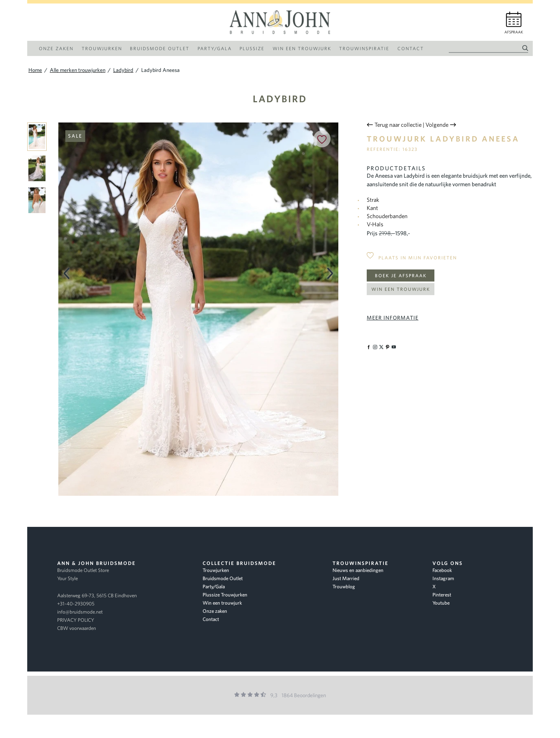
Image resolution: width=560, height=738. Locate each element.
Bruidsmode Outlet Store (83, 570)
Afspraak (514, 32)
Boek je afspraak (401, 275)
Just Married (346, 578)
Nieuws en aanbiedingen (358, 570)
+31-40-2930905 (76, 604)
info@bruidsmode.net (80, 612)
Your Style (67, 578)
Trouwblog (344, 587)
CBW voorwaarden (77, 628)
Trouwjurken (216, 570)
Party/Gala (214, 587)
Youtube (441, 603)
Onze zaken (215, 611)
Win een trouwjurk (401, 289)
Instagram (443, 578)
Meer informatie (393, 318)
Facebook (442, 570)
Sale (75, 136)
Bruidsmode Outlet (223, 578)
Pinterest (442, 595)
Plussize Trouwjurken (225, 595)
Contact (211, 619)
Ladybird (280, 99)
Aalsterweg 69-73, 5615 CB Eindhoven (97, 595)
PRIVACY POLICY (76, 620)
